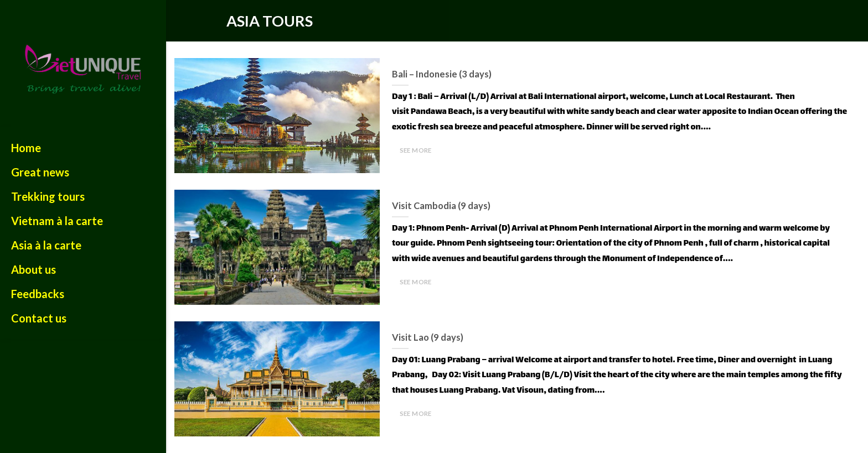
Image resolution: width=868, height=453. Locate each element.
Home (26, 148)
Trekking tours (48, 196)
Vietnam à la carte (57, 221)
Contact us (39, 318)
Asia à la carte (46, 245)
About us (33, 269)
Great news (40, 172)
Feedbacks (38, 294)
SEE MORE (416, 150)
